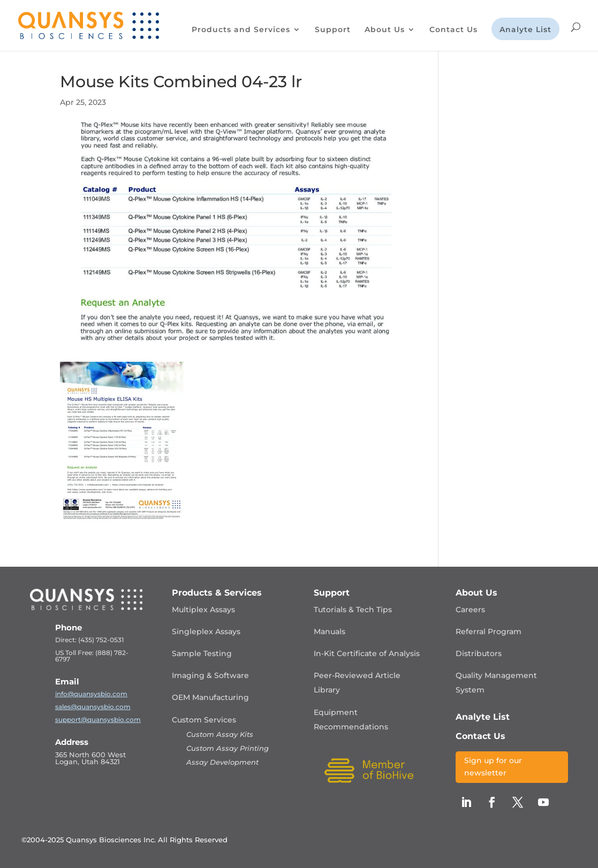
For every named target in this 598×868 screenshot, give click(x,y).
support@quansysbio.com (98, 719)
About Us (385, 30)
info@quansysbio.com (91, 694)
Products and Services (241, 30)
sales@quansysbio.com (93, 707)
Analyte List (525, 30)
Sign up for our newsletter (493, 767)
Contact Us (453, 30)
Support (333, 30)
